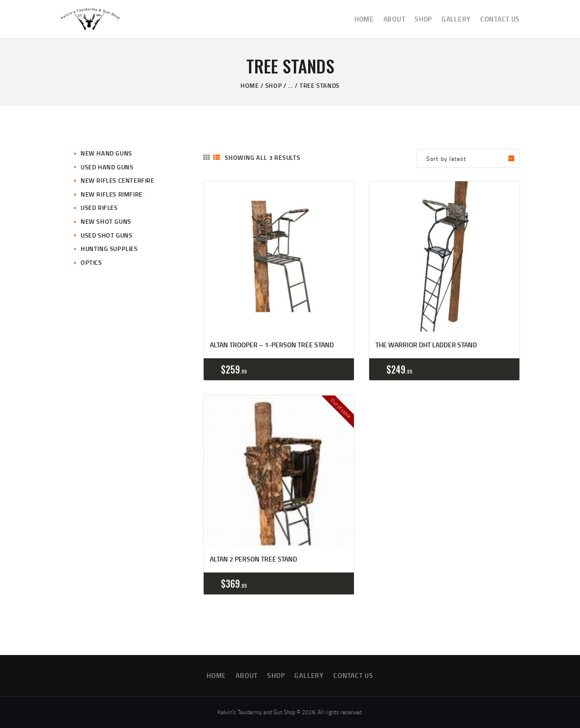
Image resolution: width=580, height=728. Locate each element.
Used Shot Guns (106, 235)
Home (249, 85)
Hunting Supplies (109, 249)
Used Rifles (99, 208)
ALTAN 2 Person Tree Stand (254, 559)
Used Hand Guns (107, 167)
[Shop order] (468, 158)
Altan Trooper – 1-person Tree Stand (272, 345)
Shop (274, 85)
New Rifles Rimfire (112, 194)
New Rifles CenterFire (118, 180)
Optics (91, 262)
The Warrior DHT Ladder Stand (426, 345)
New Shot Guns (106, 221)
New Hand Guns (106, 153)
